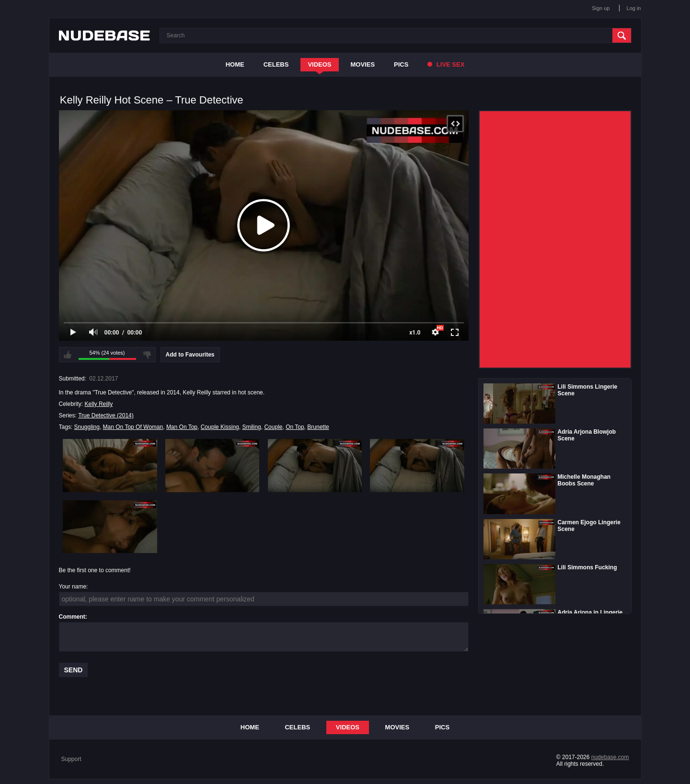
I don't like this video (147, 355)
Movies (363, 64)
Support (71, 759)
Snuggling (87, 427)
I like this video (68, 355)
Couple (273, 427)
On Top (295, 427)
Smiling (251, 427)
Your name (73, 587)
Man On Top (182, 427)
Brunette (318, 427)
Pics (401, 64)
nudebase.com (610, 757)
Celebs (276, 64)
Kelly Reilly (99, 404)
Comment (72, 617)
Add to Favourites (190, 355)
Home (235, 64)
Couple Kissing (220, 427)
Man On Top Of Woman (133, 427)
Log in (634, 8)
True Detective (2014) (106, 415)
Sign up (601, 8)
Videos (319, 64)
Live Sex (446, 64)
